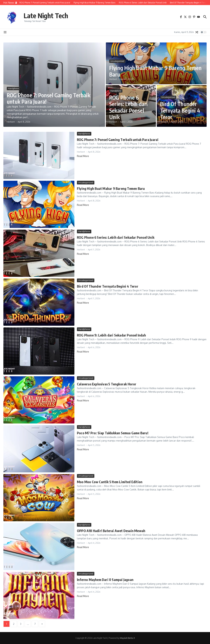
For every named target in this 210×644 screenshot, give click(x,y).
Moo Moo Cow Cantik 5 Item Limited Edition (110, 482)
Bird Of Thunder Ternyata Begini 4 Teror (180, 110)
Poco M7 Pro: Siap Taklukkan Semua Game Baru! (113, 433)
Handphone (13, 88)
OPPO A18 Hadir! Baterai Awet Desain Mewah (111, 531)
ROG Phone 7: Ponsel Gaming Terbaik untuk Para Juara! (49, 98)
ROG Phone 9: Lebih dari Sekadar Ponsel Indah (111, 335)
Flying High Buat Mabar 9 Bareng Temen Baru (155, 71)
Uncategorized (117, 61)
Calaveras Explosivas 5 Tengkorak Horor (107, 384)
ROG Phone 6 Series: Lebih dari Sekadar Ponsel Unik (129, 107)
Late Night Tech (46, 16)
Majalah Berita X (127, 638)
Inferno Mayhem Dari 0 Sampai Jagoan (105, 580)
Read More (83, 156)
